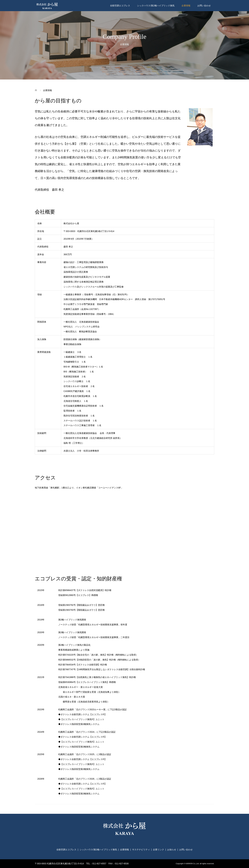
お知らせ (172, 850)
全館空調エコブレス (120, 6)
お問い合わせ (204, 6)
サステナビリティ (141, 850)
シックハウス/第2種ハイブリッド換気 (156, 6)
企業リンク (158, 850)
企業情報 (186, 6)
